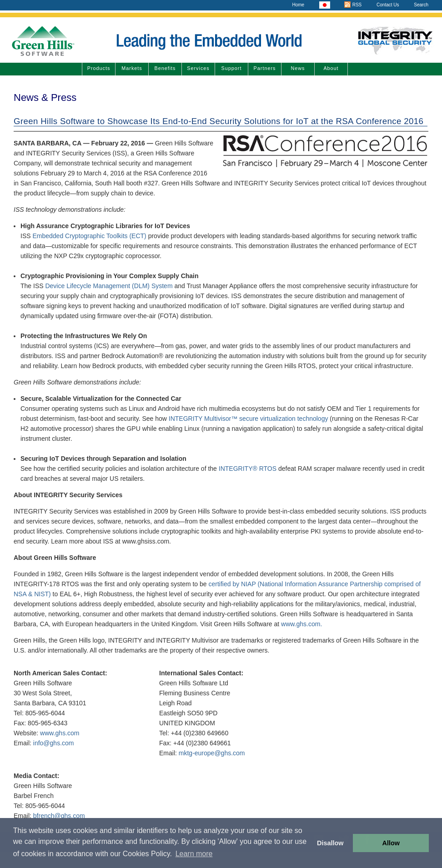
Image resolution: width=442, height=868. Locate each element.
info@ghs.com (54, 743)
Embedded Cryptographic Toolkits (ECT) (89, 236)
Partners (265, 68)
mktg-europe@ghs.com (212, 753)
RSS (353, 5)
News (298, 68)
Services (198, 68)
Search (421, 5)
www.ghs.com (60, 733)
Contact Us (388, 5)
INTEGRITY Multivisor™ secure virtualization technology (249, 419)
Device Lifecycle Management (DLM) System (110, 286)
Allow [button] (391, 843)
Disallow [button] (330, 843)
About (331, 68)
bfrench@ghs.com (59, 816)
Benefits (165, 68)
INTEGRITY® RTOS (248, 469)
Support (232, 68)
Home (298, 5)
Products (99, 68)
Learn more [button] (194, 854)
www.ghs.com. (301, 624)
